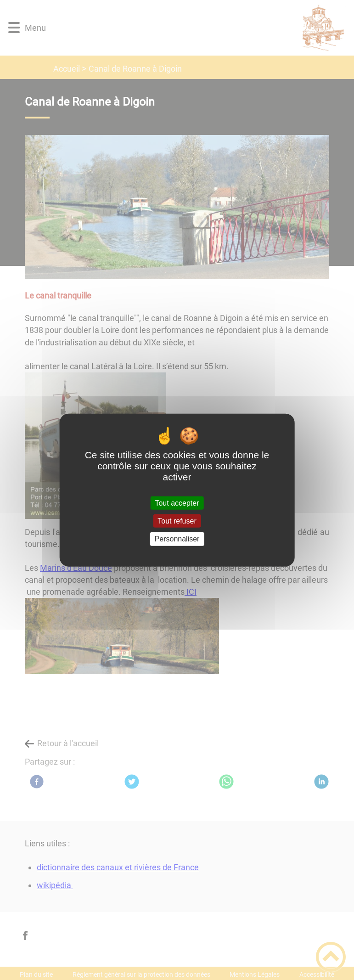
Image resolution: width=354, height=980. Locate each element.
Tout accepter (177, 503)
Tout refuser (177, 521)
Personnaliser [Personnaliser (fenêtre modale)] (177, 539)
